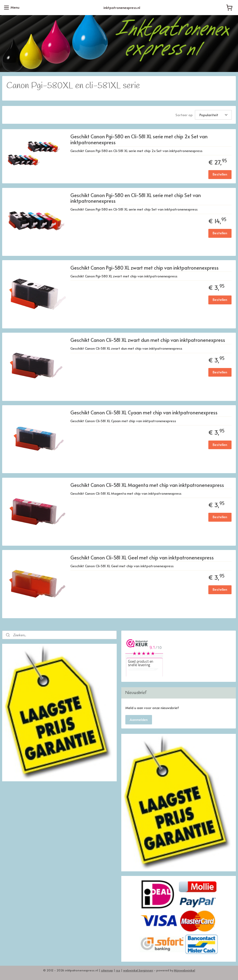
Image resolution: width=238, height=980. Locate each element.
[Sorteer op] (213, 115)
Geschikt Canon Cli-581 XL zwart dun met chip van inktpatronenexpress (148, 340)
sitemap (107, 970)
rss (118, 970)
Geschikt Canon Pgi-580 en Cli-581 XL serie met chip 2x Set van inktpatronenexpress (139, 140)
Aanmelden (139, 720)
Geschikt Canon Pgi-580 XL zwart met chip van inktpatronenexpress (144, 268)
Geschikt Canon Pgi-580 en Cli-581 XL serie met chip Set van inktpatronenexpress (136, 198)
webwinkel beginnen (138, 970)
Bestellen (220, 174)
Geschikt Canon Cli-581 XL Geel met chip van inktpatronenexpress (142, 557)
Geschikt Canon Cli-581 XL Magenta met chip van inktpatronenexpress (147, 485)
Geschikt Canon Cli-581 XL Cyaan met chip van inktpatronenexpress (144, 413)
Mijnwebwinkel (184, 970)
